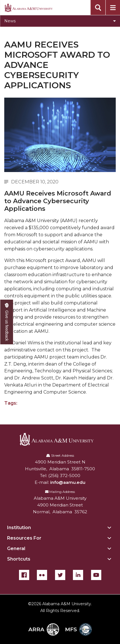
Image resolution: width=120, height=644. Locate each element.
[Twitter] (60, 575)
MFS (78, 629)
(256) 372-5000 (64, 476)
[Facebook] (24, 575)
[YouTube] (96, 575)
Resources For (24, 538)
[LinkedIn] (78, 575)
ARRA (44, 629)
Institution (19, 528)
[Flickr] (42, 575)
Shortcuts (19, 559)
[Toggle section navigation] (60, 21)
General (16, 549)
